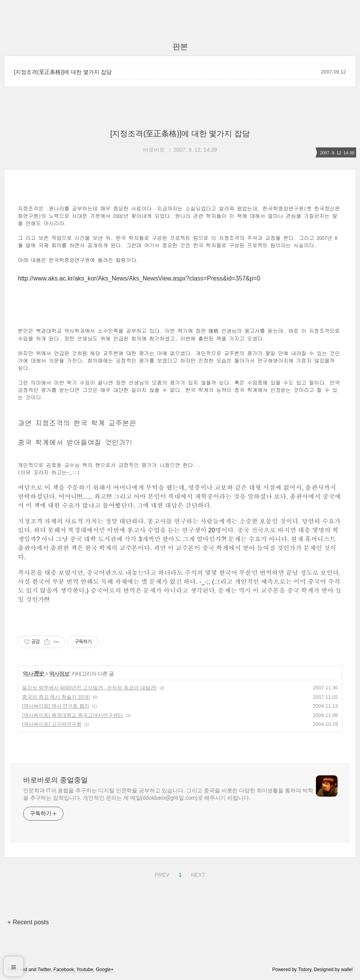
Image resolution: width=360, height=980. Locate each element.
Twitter (44, 970)
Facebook (64, 970)
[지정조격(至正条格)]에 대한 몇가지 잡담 (63, 72)
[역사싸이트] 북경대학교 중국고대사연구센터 (73, 715)
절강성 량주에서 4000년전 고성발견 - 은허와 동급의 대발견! (89, 688)
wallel (347, 970)
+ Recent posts (28, 922)
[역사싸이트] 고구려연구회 (52, 724)
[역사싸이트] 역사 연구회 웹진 (56, 706)
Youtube (85, 970)
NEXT (197, 874)
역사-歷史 (34, 674)
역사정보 (59, 674)
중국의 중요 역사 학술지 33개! (56, 697)
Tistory (305, 970)
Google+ (105, 970)
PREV (161, 874)
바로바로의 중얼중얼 (55, 780)
